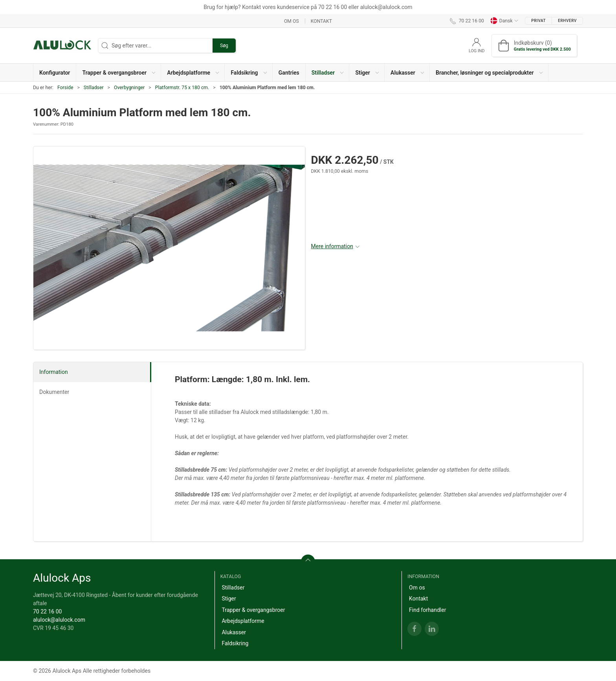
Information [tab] (54, 372)
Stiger (229, 599)
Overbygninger (129, 88)
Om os (291, 21)
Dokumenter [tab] (54, 392)
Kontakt (321, 21)
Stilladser (94, 88)
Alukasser (234, 632)
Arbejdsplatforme (243, 621)
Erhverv (567, 21)
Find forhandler (427, 610)
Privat (538, 21)
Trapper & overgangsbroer (253, 610)
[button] (119, 72)
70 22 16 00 (47, 611)
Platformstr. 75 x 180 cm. (182, 88)
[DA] (62, 46)
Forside (65, 88)
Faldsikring (235, 643)
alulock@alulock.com (59, 620)
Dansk (504, 21)
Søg (224, 46)
